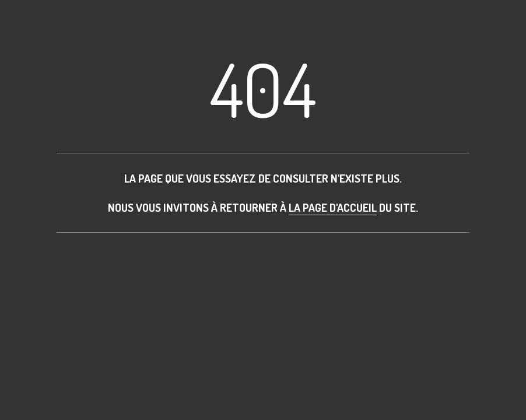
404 (263, 88)
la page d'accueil (333, 207)
